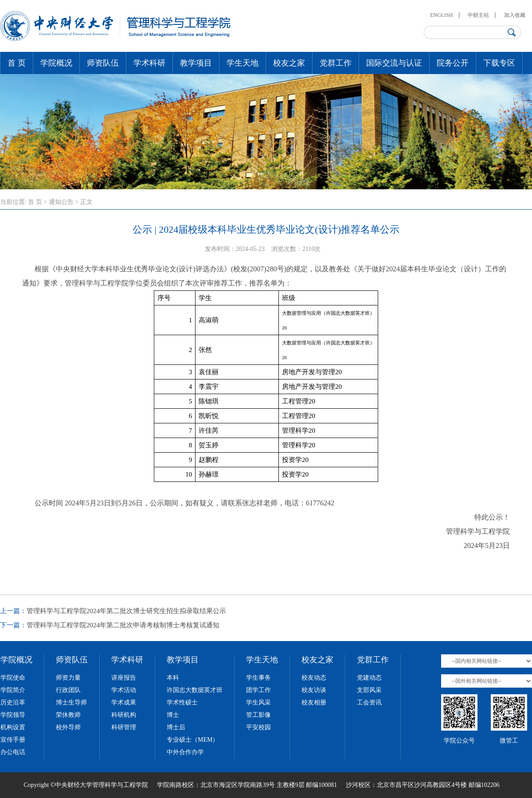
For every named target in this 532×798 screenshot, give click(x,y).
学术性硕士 (182, 702)
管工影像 (258, 715)
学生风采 (258, 702)
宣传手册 (13, 740)
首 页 (17, 63)
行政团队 (68, 690)
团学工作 (258, 690)
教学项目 (196, 63)
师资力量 (68, 678)
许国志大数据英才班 (195, 690)
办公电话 (13, 752)
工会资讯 (369, 702)
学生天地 (243, 63)
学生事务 (258, 678)
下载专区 (499, 63)
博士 (173, 715)
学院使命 (13, 678)
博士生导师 (71, 702)
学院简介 (13, 690)
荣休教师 (68, 715)
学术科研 (149, 63)
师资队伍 (103, 63)
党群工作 (336, 63)
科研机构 (124, 715)
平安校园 (258, 727)
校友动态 (314, 678)
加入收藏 (515, 15)
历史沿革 (13, 702)
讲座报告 (124, 678)
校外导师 (68, 727)
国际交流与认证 (394, 63)
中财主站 (478, 15)
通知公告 (61, 202)
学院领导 (13, 715)
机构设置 (13, 727)
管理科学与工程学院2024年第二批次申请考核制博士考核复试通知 (123, 625)
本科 (173, 678)
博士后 (176, 727)
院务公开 (453, 63)
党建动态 (369, 678)
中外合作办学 (185, 752)
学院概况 (56, 63)
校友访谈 (314, 690)
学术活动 (124, 690)
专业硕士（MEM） (193, 740)
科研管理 (124, 727)
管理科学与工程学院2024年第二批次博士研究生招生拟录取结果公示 (126, 611)
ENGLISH (441, 15)
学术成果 (124, 702)
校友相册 (314, 702)
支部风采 (369, 690)
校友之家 (289, 63)
